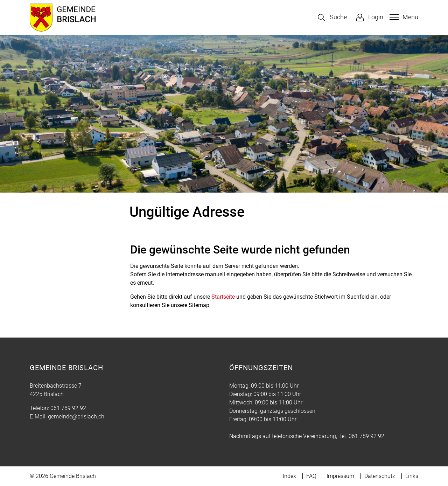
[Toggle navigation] (403, 17)
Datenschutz (380, 476)
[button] (332, 18)
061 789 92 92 (68, 408)
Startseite (223, 297)
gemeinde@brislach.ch (76, 416)
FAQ (311, 476)
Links (412, 476)
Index (289, 476)
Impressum (340, 476)
